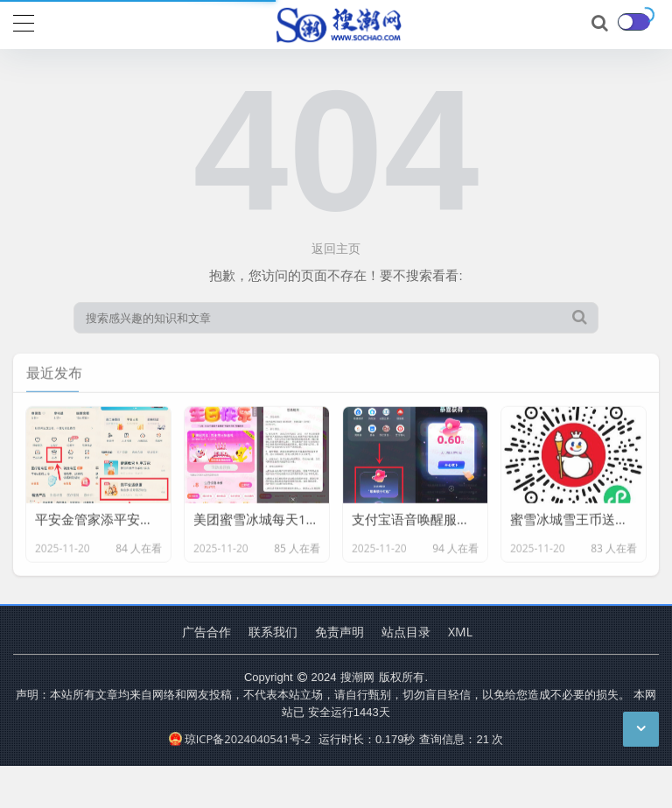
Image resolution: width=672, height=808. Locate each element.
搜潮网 (357, 677)
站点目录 (406, 632)
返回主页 (336, 248)
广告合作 (206, 632)
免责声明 (339, 632)
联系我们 (273, 632)
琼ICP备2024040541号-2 (240, 739)
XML (460, 632)
